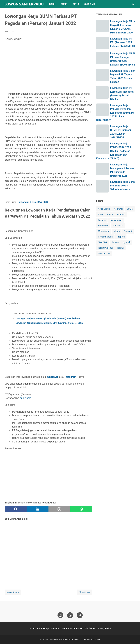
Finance (102, 220)
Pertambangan (105, 237)
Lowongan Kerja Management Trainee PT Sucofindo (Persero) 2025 (49, 323)
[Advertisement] (48, 67)
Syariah (127, 242)
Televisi (120, 248)
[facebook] (16, 509)
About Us (34, 628)
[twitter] (38, 509)
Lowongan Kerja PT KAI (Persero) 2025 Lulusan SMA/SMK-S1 (123, 42)
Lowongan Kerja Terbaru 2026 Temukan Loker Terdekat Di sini (74, 639)
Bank (101, 214)
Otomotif (128, 231)
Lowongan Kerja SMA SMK (33, 202)
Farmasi (121, 214)
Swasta (115, 242)
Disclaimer (90, 628)
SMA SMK (90, 4)
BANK (52, 4)
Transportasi (104, 253)
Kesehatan (103, 226)
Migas (117, 231)
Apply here (25, 398)
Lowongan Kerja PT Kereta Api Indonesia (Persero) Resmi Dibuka (48, 318)
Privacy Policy (104, 628)
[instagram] (60, 615)
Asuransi (118, 209)
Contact (55, 628)
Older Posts (84, 592)
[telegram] (59, 509)
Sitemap (45, 628)
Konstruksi (118, 226)
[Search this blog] (133, 4)
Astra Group (104, 209)
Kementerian (116, 220)
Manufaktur (104, 231)
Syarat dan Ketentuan (72, 628)
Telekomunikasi (105, 248)
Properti (121, 237)
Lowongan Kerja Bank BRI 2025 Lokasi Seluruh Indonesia (122, 186)
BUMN (64, 4)
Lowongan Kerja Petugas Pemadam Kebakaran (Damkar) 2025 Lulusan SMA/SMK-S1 (115, 113)
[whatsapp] (81, 509)
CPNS (76, 4)
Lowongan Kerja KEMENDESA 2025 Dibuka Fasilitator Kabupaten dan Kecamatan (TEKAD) (114, 151)
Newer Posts (13, 592)
